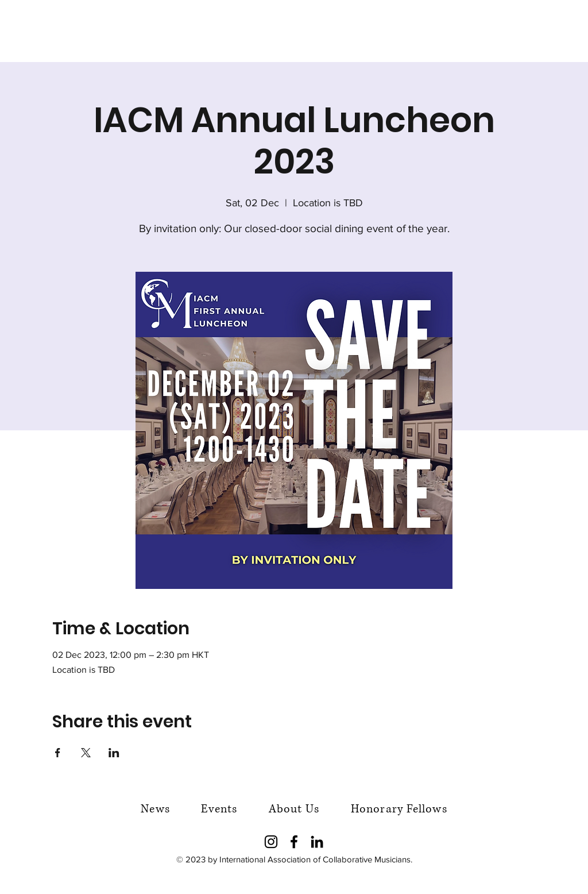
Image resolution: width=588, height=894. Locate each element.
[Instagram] (271, 842)
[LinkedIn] (317, 842)
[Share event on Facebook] (58, 753)
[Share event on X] (86, 753)
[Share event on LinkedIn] (114, 753)
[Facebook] (294, 842)
